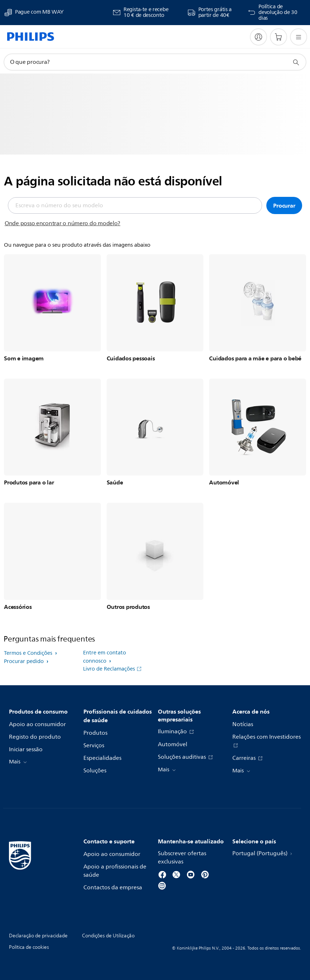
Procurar (284, 205)
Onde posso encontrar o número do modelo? (62, 223)
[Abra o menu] (299, 37)
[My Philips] (258, 37)
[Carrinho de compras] (278, 37)
